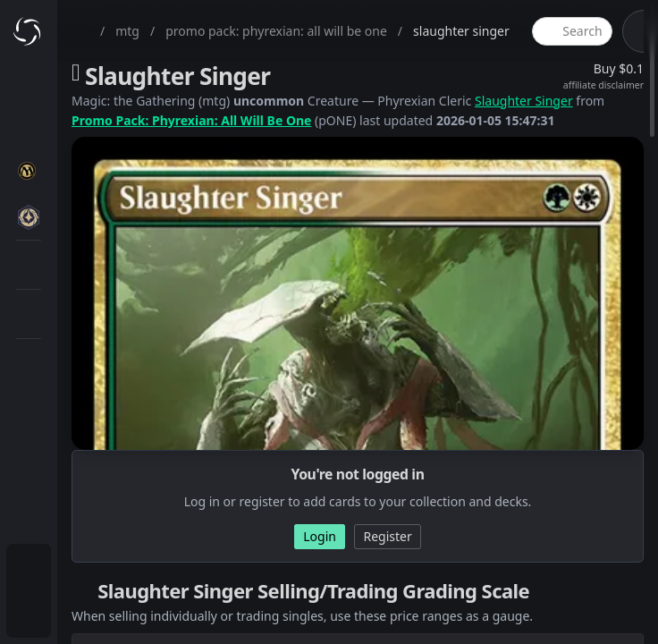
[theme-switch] (637, 31)
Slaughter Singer (524, 101)
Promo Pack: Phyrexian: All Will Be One (191, 120)
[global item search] (572, 31)
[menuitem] (29, 569)
